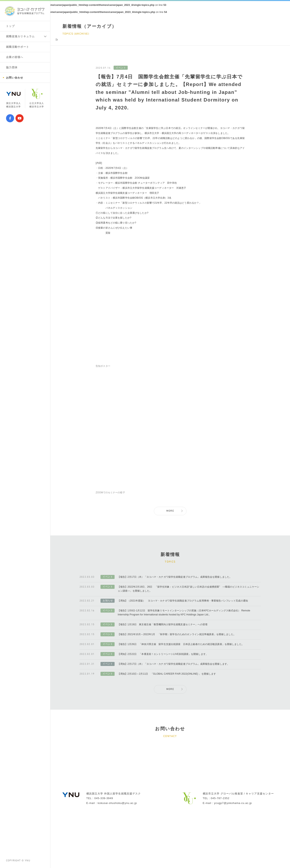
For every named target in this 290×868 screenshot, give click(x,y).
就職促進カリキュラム (22, 37)
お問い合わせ (15, 79)
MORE (170, 533)
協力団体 (12, 68)
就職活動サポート (18, 47)
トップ (11, 26)
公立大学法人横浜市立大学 (37, 100)
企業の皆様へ (15, 58)
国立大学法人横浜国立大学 (13, 100)
